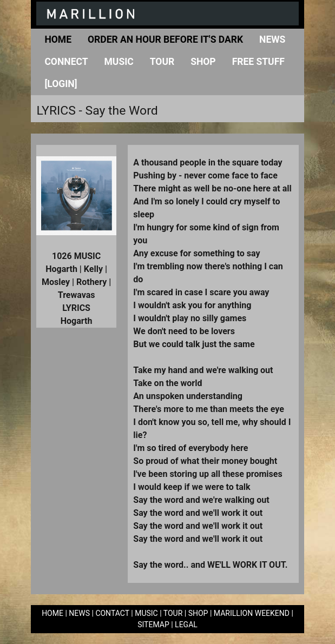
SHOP (198, 613)
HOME (52, 613)
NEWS (79, 613)
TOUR (173, 613)
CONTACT (112, 613)
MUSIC (146, 613)
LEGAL (186, 625)
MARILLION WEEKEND (252, 613)
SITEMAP (153, 625)
